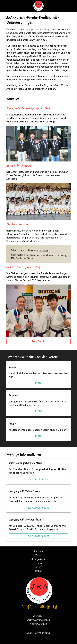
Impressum (38, 616)
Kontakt (38, 571)
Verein (38, 555)
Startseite (38, 551)
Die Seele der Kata (17, 225)
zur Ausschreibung (38, 479)
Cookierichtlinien (38, 624)
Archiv (38, 567)
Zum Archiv (38, 341)
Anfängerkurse (38, 559)
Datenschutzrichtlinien (38, 620)
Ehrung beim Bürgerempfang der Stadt (29, 108)
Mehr (38, 383)
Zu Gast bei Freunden (19, 166)
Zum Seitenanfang (38, 633)
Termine (38, 563)
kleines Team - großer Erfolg (23, 267)
